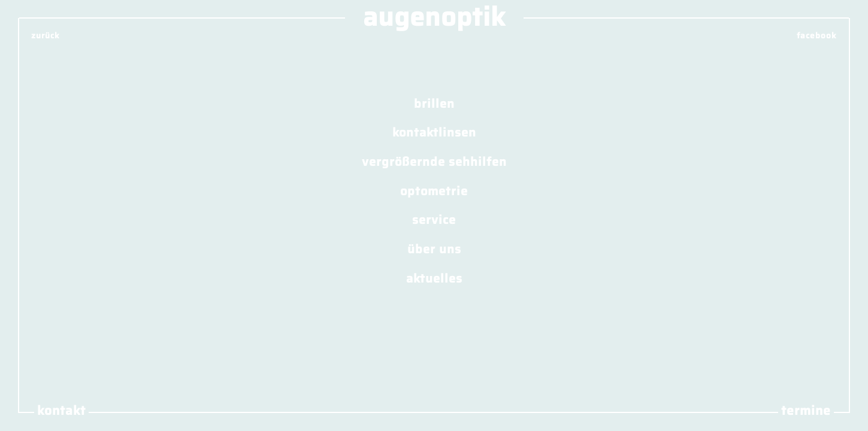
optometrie (434, 190)
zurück (46, 36)
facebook (817, 36)
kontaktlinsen (434, 132)
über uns (434, 249)
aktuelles (434, 278)
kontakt (61, 411)
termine (806, 411)
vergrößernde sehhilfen (434, 161)
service (434, 220)
